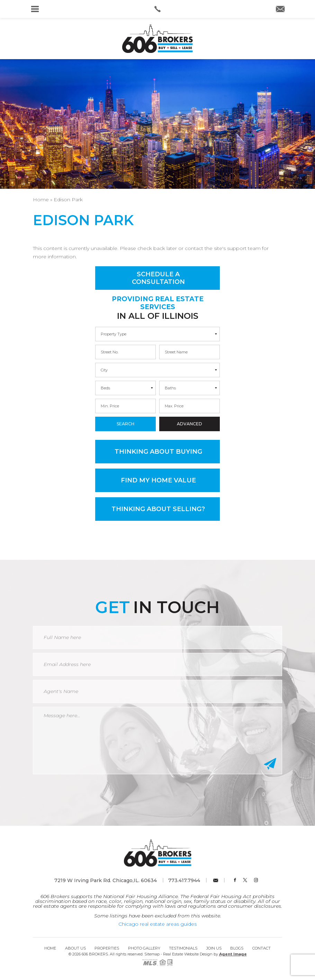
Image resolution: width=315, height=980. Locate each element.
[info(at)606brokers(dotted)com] (280, 10)
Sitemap (152, 954)
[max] (190, 352)
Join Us (214, 948)
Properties (107, 948)
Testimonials (183, 948)
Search (125, 424)
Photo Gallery (144, 948)
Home (50, 948)
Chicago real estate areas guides (157, 924)
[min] (125, 352)
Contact (262, 948)
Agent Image (233, 954)
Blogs (237, 948)
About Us (75, 948)
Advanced (190, 424)
